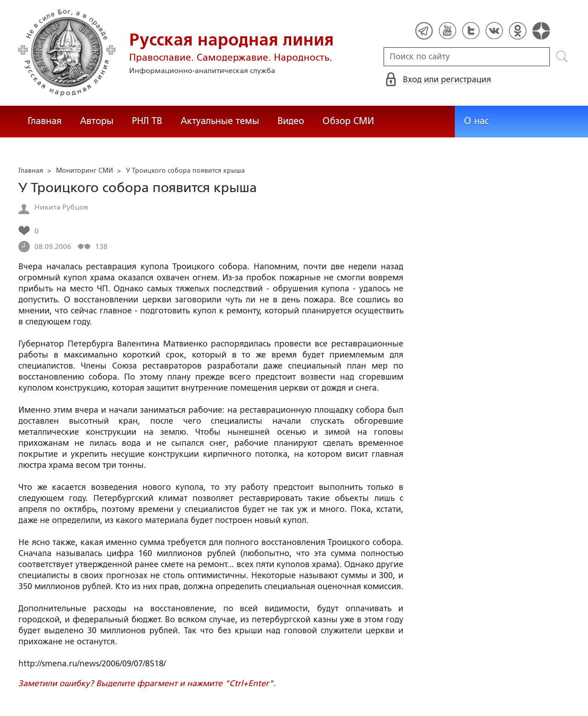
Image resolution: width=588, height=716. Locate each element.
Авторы (97, 121)
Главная (45, 121)
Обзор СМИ (348, 121)
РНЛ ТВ (147, 121)
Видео (291, 121)
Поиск (562, 57)
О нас (476, 121)
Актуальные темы (220, 121)
